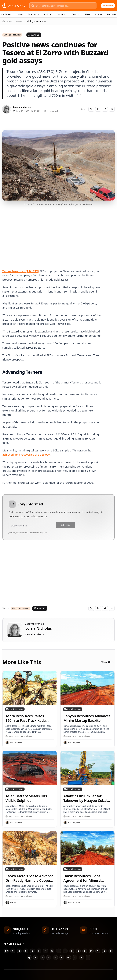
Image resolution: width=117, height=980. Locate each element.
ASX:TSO (34, 35)
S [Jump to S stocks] (42, 957)
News (19, 21)
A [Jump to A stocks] (13, 951)
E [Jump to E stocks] (39, 951)
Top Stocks (33, 14)
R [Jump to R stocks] (36, 957)
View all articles (35, 634)
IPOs (87, 14)
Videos (98, 14)
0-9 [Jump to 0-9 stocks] (6, 951)
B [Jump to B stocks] (19, 951)
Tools (76, 14)
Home (7, 21)
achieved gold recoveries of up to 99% (27, 455)
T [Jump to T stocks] (49, 957)
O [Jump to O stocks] (104, 951)
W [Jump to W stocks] (68, 957)
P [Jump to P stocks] (111, 951)
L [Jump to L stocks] (85, 951)
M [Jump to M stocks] (91, 951)
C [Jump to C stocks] (26, 951)
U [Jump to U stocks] (55, 957)
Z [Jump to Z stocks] (88, 957)
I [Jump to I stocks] (65, 951)
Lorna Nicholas (22, 107)
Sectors (62, 14)
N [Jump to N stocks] (98, 951)
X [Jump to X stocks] (75, 957)
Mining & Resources (12, 35)
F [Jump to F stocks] (45, 951)
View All (108, 662)
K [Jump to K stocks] (78, 951)
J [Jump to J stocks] (72, 951)
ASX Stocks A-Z (14, 944)
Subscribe (108, 6)
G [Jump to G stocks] (52, 951)
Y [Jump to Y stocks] (81, 957)
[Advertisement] (57, 234)
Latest (20, 14)
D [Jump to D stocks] (32, 951)
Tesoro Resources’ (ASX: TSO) (21, 271)
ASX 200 (48, 14)
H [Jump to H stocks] (58, 951)
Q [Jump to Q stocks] (29, 957)
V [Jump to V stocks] (62, 957)
